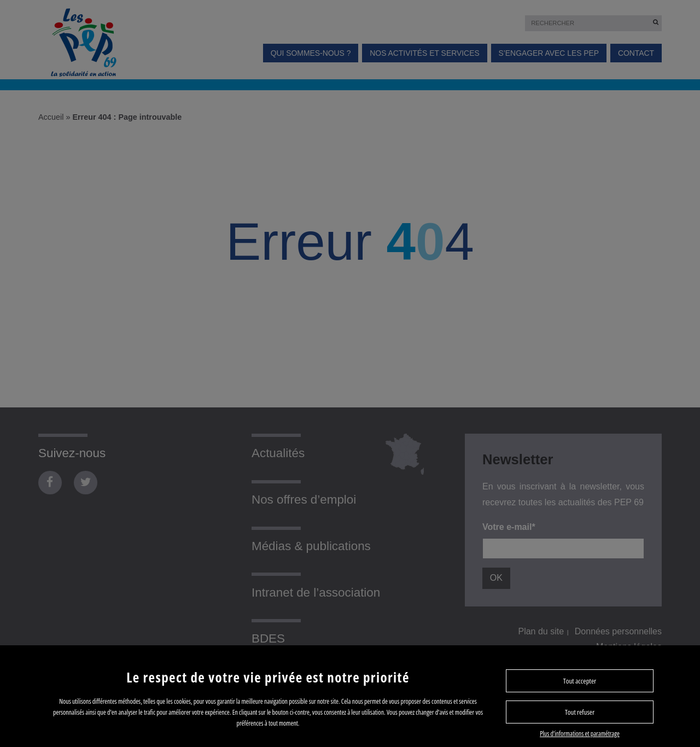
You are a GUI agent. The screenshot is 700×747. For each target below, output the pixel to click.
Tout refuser (580, 712)
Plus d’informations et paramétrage (580, 734)
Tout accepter (580, 681)
